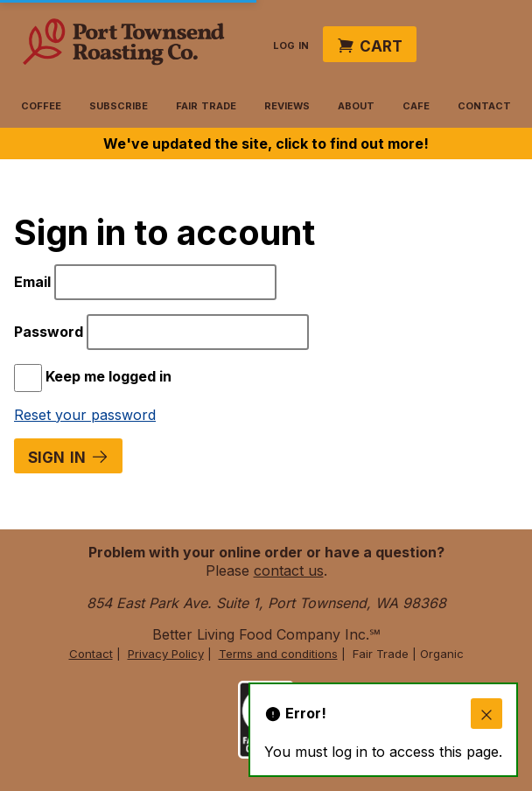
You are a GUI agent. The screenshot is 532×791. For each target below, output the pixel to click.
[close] (486, 714)
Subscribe (119, 104)
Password (50, 332)
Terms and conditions (278, 654)
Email (34, 282)
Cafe (416, 104)
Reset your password (85, 415)
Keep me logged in (93, 376)
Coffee (41, 104)
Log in (291, 44)
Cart (370, 44)
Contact (484, 104)
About (356, 104)
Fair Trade (206, 104)
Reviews (287, 104)
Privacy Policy (166, 654)
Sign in (68, 455)
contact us (289, 570)
